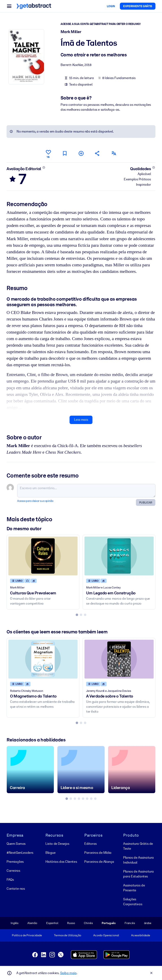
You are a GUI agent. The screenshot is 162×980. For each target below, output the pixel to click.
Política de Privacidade (27, 935)
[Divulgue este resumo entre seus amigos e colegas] (97, 153)
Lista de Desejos (57, 844)
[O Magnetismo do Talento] (43, 659)
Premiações (15, 862)
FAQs (10, 880)
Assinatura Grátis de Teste (138, 846)
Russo (71, 923)
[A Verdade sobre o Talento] (119, 659)
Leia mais (81, 420)
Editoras (91, 844)
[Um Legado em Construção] (119, 556)
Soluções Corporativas (133, 902)
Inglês (15, 923)
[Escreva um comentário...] (86, 491)
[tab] (77, 615)
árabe (148, 923)
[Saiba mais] (44, 167)
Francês (130, 923)
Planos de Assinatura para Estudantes (138, 874)
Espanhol (52, 923)
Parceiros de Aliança (99, 862)
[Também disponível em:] (114, 153)
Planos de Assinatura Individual (138, 860)
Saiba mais (68, 973)
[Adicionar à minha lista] (81, 153)
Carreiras (13, 871)
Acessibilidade (141, 935)
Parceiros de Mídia (98, 853)
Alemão (32, 923)
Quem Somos (16, 844)
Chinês (88, 923)
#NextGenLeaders (20, 853)
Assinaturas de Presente (134, 888)
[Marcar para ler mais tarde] (65, 153)
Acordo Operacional (106, 935)
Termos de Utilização (67, 935)
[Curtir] (48, 153)
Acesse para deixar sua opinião (35, 501)
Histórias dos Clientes (61, 862)
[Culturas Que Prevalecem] (43, 556)
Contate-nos (16, 889)
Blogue (51, 853)
